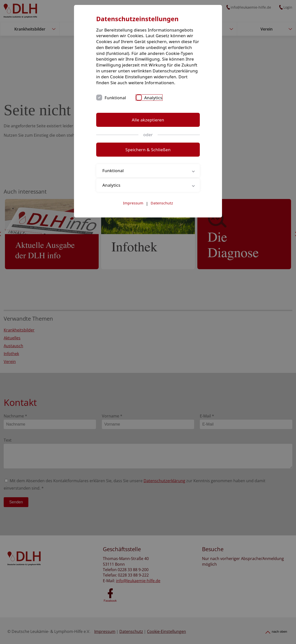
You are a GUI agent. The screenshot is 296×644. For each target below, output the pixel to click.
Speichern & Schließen (148, 150)
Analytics (153, 98)
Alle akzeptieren (148, 120)
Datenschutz (162, 203)
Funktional (115, 98)
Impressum (133, 203)
